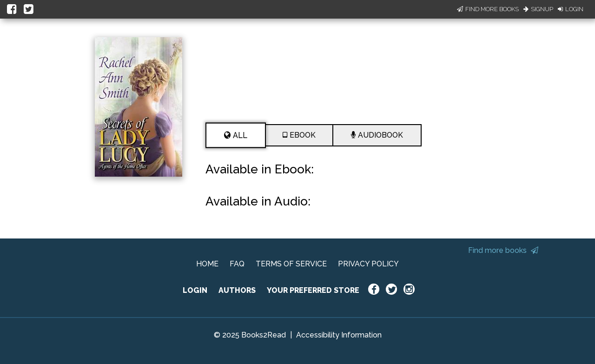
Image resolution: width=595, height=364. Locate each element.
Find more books (503, 250)
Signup (538, 9)
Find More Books (488, 9)
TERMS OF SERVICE (291, 264)
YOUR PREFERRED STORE (313, 290)
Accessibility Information (339, 335)
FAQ (237, 264)
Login (571, 9)
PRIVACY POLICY (368, 264)
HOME (207, 264)
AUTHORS (237, 290)
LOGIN (195, 290)
